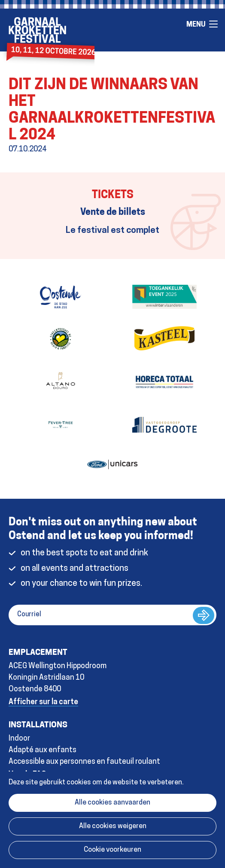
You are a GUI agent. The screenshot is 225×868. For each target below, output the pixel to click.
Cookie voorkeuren (112, 850)
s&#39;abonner (204, 615)
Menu (213, 24)
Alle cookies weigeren (113, 826)
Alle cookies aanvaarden (112, 803)
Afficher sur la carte (43, 702)
